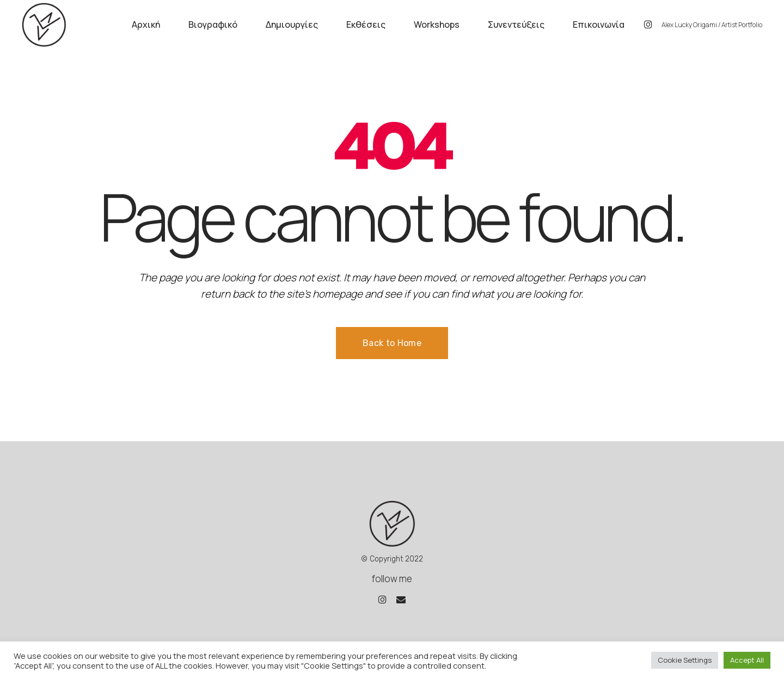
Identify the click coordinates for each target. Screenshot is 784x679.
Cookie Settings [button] (685, 660)
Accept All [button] (747, 660)
